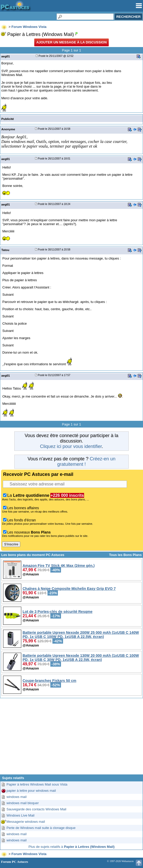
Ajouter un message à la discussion (71, 42)
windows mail (16, 797)
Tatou (5, 250)
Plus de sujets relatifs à (72, 847)
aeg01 (6, 56)
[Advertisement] (71, 738)
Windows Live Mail (21, 815)
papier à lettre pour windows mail (31, 791)
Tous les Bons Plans (125, 555)
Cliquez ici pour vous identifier (71, 446)
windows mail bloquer (23, 803)
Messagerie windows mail (26, 822)
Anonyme (8, 129)
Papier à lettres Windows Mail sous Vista (37, 784)
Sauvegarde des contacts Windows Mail (36, 809)
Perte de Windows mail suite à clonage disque (41, 828)
